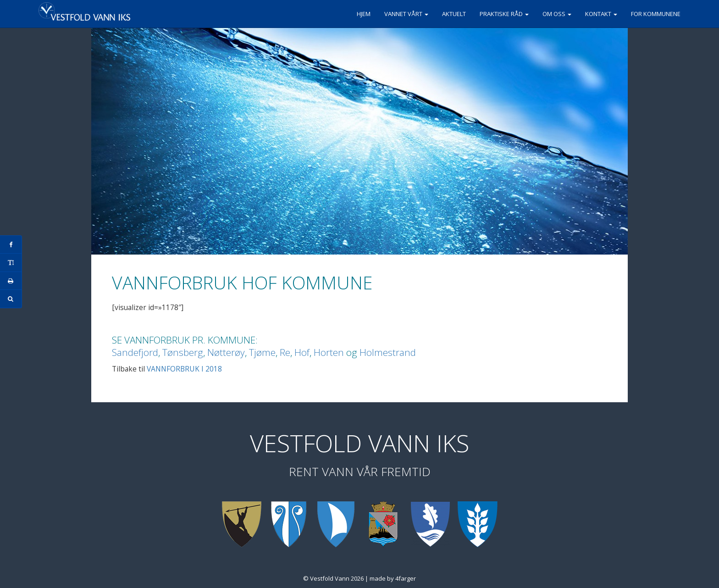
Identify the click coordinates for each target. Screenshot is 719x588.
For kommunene (656, 14)
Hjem (364, 14)
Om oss (557, 14)
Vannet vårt (406, 14)
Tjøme (262, 352)
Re (285, 352)
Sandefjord (135, 352)
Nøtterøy (226, 352)
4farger (406, 578)
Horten (329, 352)
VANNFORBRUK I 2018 (184, 369)
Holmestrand (388, 352)
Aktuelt (454, 14)
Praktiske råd (504, 14)
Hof (302, 352)
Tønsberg (183, 352)
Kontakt (601, 14)
